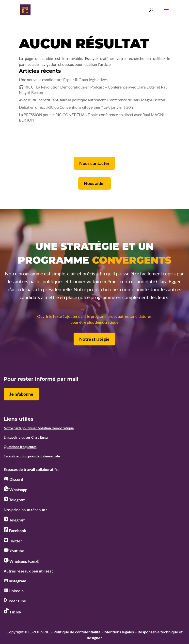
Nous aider (94, 183)
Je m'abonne (21, 394)
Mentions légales (119, 632)
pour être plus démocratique (94, 322)
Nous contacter (94, 163)
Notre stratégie (94, 339)
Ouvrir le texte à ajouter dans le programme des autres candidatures (94, 316)
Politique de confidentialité (77, 632)
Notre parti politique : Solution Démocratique (39, 428)
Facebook (15, 530)
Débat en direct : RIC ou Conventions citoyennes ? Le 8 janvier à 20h (76, 107)
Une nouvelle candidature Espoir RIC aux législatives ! (64, 80)
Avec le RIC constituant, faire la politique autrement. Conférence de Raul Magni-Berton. (92, 100)
